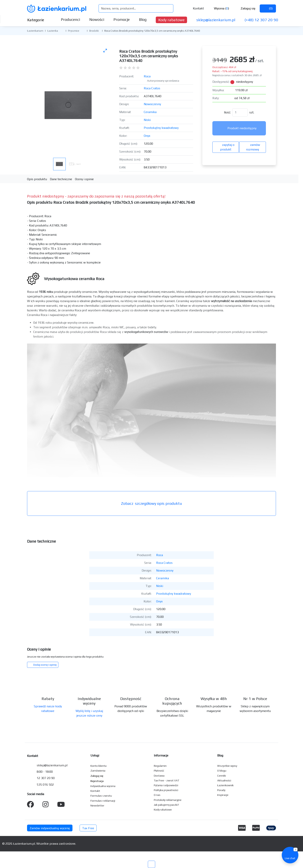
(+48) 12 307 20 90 (261, 20)
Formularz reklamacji (103, 801)
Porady (221, 790)
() (268, 8)
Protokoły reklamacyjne (168, 800)
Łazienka (53, 31)
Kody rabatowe (171, 20)
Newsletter (97, 806)
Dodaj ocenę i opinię (43, 665)
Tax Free (88, 828)
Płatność (159, 771)
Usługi (95, 755)
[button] (61, 30)
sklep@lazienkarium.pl (216, 20)
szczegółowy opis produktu (151, 503)
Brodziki (94, 31)
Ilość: (227, 112)
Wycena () (219, 8)
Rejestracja (97, 781)
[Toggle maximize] (105, 50)
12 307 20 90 (46, 778)
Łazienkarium (35, 31)
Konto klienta (98, 766)
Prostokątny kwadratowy (161, 128)
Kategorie (39, 20)
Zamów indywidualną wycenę (50, 828)
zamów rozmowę (253, 147)
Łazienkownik (225, 785)
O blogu (222, 771)
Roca (147, 76)
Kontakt (196, 8)
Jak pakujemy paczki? (166, 805)
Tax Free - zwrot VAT (166, 780)
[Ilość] (240, 112)
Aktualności (224, 780)
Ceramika (150, 112)
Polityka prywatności (166, 790)
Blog (143, 19)
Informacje (161, 755)
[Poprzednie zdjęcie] (34, 100)
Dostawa (159, 776)
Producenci (70, 19)
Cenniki (222, 776)
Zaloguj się (245, 8)
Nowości (97, 19)
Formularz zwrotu (101, 796)
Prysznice (74, 31)
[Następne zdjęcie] (103, 100)
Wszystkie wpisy (227, 766)
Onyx (147, 136)
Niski (147, 120)
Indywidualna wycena (103, 786)
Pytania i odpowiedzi (166, 785)
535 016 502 (45, 785)
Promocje (122, 19)
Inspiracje (223, 795)
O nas (157, 795)
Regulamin (160, 766)
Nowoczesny (152, 104)
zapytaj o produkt (226, 147)
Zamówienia (98, 771)
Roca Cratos (152, 88)
